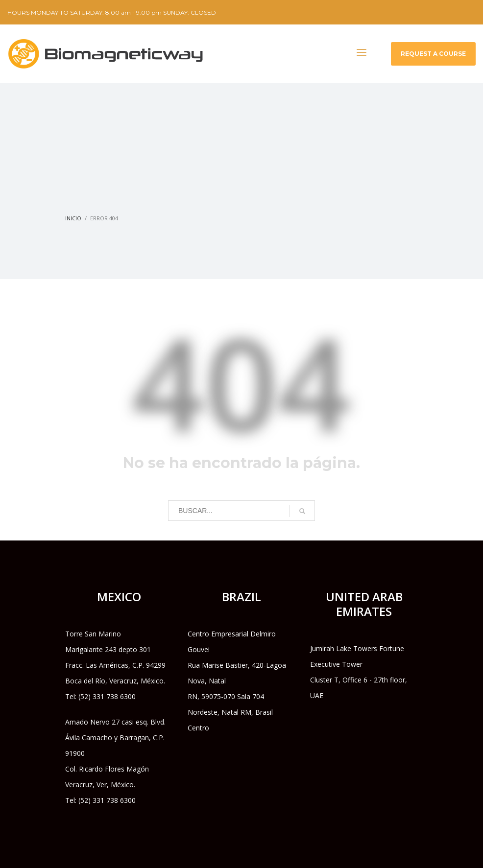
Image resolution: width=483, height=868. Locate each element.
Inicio (73, 218)
